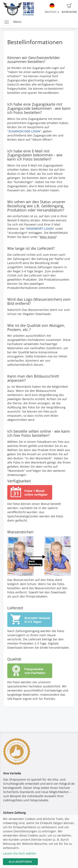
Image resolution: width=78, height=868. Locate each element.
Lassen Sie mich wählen (20, 853)
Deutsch (52, 8)
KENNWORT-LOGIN (40, 229)
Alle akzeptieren (20, 862)
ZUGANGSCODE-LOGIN (24, 131)
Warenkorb (69, 8)
